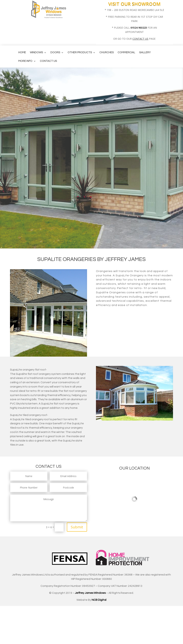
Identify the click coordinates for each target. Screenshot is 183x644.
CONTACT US (140, 39)
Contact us (48, 61)
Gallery (145, 53)
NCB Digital (99, 600)
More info (25, 61)
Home (22, 53)
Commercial (126, 53)
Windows (36, 53)
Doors (55, 53)
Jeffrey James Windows (90, 593)
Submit (77, 527)
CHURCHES (107, 53)
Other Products (80, 53)
